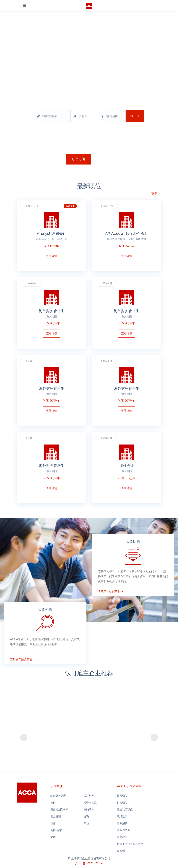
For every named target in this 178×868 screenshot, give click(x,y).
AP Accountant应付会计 (127, 234)
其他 (86, 823)
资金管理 (110, 133)
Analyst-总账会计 (52, 234)
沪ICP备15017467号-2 (89, 863)
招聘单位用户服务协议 (130, 844)
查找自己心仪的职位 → (112, 596)
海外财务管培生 (52, 311)
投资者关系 (90, 803)
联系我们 (122, 851)
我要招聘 (122, 823)
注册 (103, 159)
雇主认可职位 (125, 809)
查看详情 (52, 256)
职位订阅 (79, 159)
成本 (53, 837)
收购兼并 (89, 809)
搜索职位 (122, 796)
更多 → (156, 198)
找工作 (135, 116)
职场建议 (122, 816)
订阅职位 (122, 803)
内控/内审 (56, 830)
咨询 (86, 816)
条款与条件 (123, 830)
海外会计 (127, 466)
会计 (75, 133)
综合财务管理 (61, 133)
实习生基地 (136, 133)
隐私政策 (122, 837)
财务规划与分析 (91, 133)
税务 (122, 133)
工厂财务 (89, 796)
